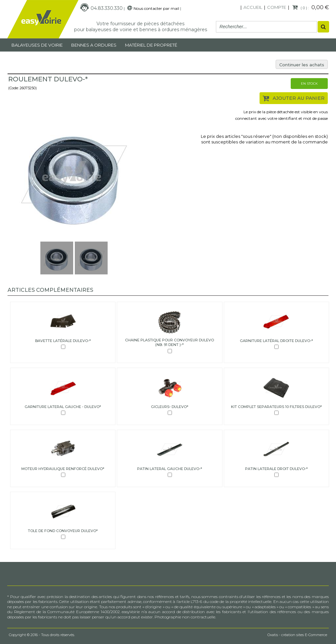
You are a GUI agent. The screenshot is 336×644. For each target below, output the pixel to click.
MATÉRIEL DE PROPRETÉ (151, 45)
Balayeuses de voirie (37, 45)
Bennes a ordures (94, 45)
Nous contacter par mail (156, 8)
